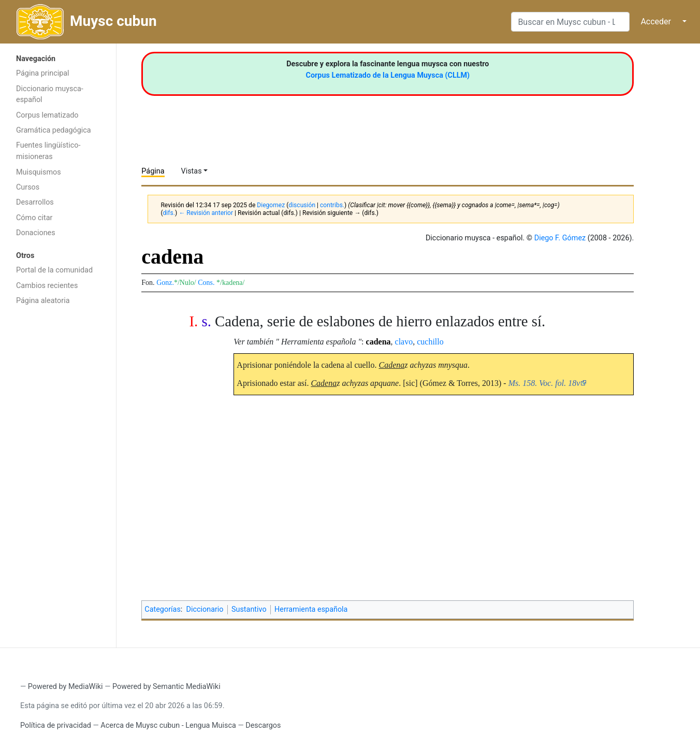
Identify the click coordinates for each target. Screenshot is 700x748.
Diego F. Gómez (560, 238)
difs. (169, 213)
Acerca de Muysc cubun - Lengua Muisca (168, 725)
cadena (378, 342)
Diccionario (205, 609)
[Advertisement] (58, 476)
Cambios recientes (47, 286)
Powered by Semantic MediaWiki (166, 687)
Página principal (43, 73)
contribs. (332, 205)
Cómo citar (34, 218)
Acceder (656, 21)
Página (153, 171)
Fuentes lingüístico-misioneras (48, 151)
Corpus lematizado (47, 115)
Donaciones (36, 233)
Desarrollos (35, 202)
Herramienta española (311, 609)
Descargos (263, 725)
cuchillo (430, 342)
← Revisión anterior (206, 213)
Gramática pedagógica (54, 130)
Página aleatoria (43, 301)
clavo (404, 342)
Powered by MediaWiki (65, 687)
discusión (302, 205)
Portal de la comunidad (54, 270)
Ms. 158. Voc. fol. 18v (544, 383)
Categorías (163, 609)
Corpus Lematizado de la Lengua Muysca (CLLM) (388, 75)
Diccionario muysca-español (50, 95)
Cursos (28, 187)
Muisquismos (39, 172)
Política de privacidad (56, 725)
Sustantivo (249, 609)
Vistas (192, 171)
